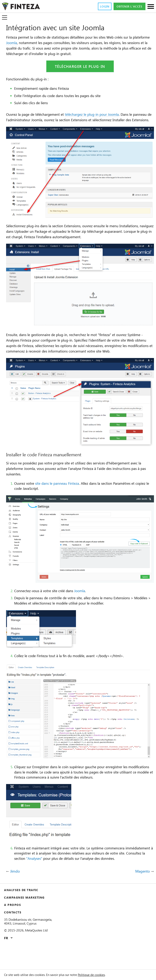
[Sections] (151, 7)
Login (99, 6)
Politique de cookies (105, 975)
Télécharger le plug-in (80, 67)
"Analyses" (83, 877)
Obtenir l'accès (127, 6)
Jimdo (15, 895)
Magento (142, 895)
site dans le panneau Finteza (62, 502)
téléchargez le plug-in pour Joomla (102, 115)
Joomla (32, 43)
